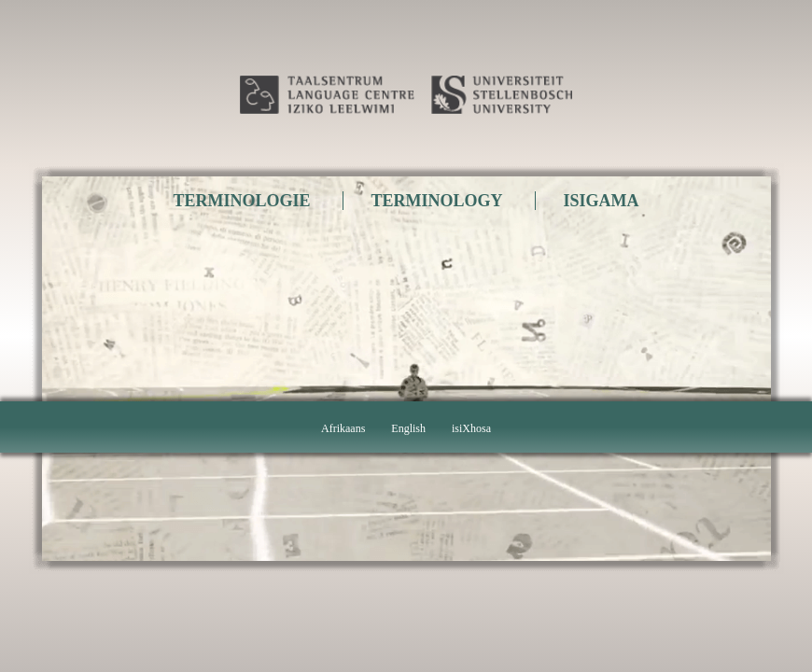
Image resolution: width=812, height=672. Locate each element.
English (408, 428)
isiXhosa (471, 428)
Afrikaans (343, 428)
